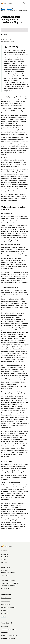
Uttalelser (9, 9)
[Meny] (28, 3)
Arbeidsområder (6, 601)
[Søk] (24, 3)
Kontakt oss (5, 610)
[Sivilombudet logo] (7, 3)
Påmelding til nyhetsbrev (8, 639)
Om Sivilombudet (6, 598)
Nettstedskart (5, 632)
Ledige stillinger (6, 604)
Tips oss (4, 617)
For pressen (5, 613)
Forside (3, 9)
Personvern (5, 626)
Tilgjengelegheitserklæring (9, 629)
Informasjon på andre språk (9, 636)
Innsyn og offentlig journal (9, 607)
